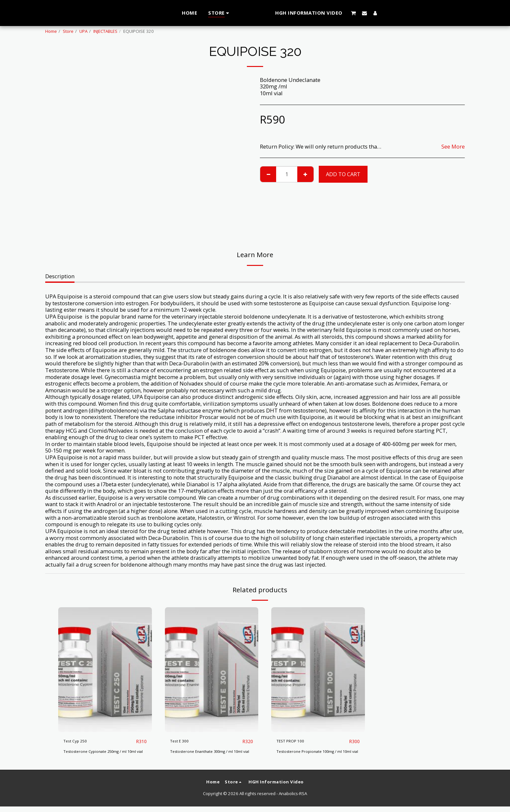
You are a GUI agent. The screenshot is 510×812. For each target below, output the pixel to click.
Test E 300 (183, 741)
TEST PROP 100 (295, 741)
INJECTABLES (105, 31)
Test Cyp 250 (79, 741)
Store (68, 31)
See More (453, 147)
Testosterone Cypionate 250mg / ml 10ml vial (104, 754)
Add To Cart (343, 174)
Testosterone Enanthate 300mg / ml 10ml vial (211, 754)
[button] (367, 13)
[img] (105, 669)
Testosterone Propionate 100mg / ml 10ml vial (313, 754)
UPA (83, 31)
